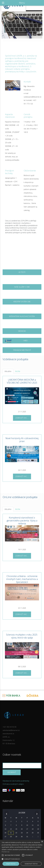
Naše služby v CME (22, 287)
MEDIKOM (22, 331)
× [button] (42, 842)
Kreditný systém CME (22, 302)
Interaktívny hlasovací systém (22, 316)
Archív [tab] (18, 371)
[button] (22, 859)
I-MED (16, 341)
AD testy (22, 272)
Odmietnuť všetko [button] (31, 864)
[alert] (22, 854)
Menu (22, 3)
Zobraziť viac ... (22, 418)
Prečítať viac (6, 852)
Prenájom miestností (22, 350)
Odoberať (12, 772)
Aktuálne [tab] (8, 371)
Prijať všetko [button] (11, 864)
